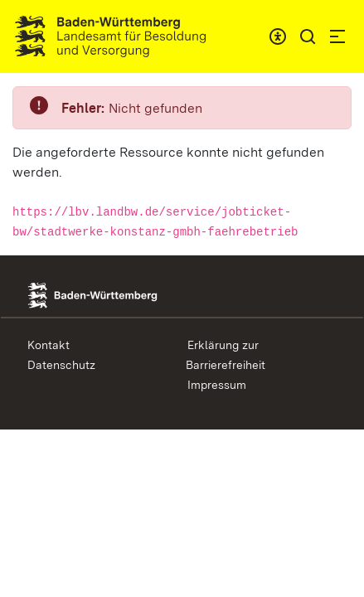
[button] (308, 36)
